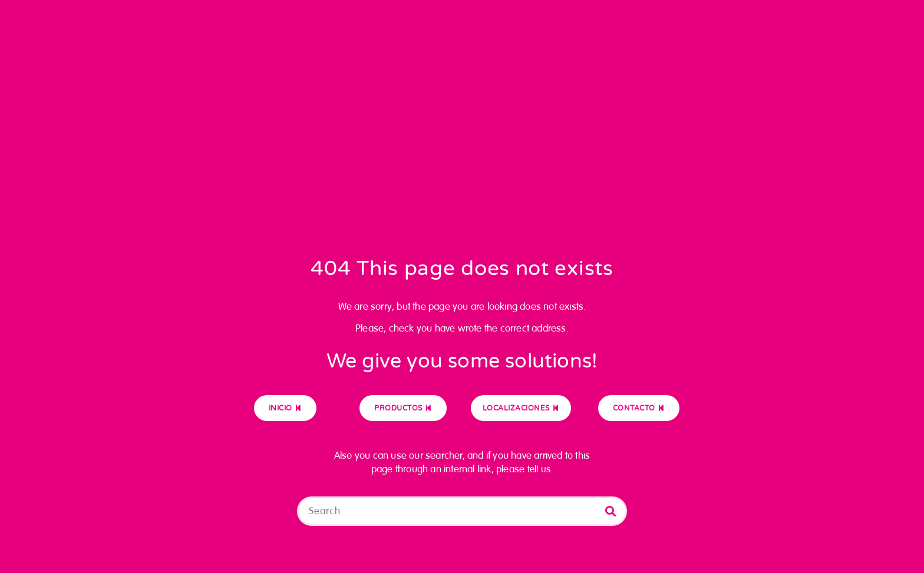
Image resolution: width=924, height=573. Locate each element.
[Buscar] (610, 511)
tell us (539, 469)
